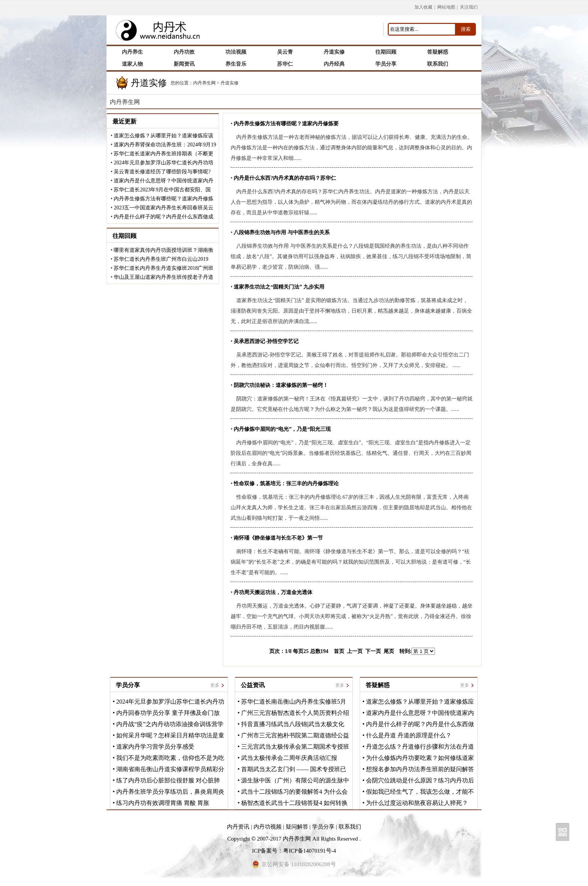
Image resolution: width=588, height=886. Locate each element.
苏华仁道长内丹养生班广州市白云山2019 (161, 259)
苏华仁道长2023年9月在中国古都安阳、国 (162, 190)
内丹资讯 (238, 827)
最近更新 (124, 121)
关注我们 (469, 7)
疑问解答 (297, 827)
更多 (215, 685)
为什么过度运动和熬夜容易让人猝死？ (417, 803)
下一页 (373, 651)
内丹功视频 (268, 827)
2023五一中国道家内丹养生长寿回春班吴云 (163, 208)
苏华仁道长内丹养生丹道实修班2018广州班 (163, 268)
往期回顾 (124, 236)
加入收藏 (423, 7)
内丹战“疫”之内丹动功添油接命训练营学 (170, 724)
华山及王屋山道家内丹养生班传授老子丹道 (163, 277)
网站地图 (446, 7)
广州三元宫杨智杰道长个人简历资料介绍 (295, 713)
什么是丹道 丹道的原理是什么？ (409, 735)
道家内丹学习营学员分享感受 (155, 747)
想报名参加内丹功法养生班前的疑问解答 (420, 769)
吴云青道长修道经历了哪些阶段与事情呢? (162, 172)
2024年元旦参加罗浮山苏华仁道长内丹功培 (163, 163)
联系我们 (350, 827)
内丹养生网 (204, 83)
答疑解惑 (378, 685)
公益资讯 (253, 685)
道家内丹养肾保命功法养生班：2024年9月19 (165, 145)
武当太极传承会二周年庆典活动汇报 (289, 758)
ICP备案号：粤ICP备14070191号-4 (294, 851)
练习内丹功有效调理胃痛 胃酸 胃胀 (163, 803)
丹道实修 (229, 83)
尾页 (389, 651)
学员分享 (128, 685)
